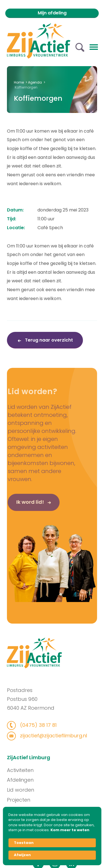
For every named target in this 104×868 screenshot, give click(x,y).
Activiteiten (23, 770)
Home (19, 82)
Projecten (21, 800)
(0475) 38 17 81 (35, 725)
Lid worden (23, 790)
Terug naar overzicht (48, 340)
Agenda (35, 82)
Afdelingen (23, 780)
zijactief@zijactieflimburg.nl (50, 736)
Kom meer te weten (70, 830)
